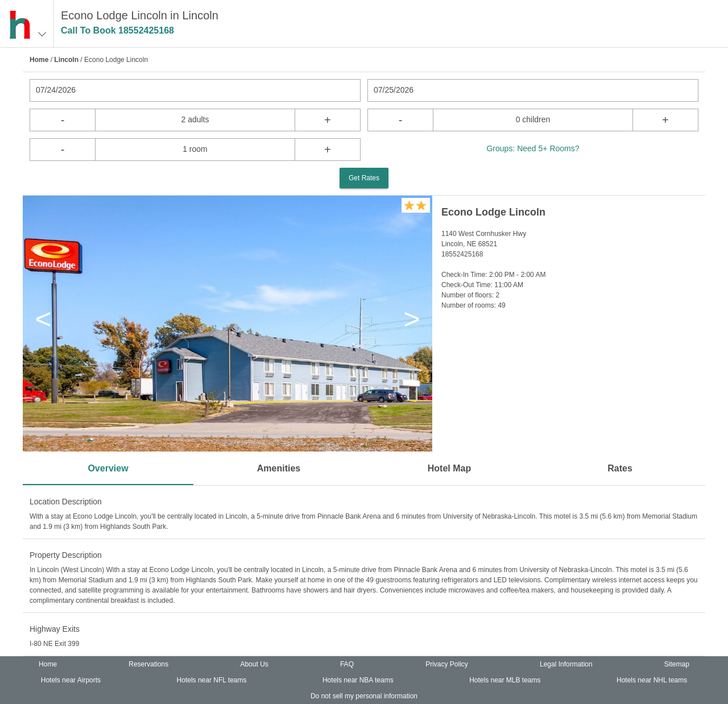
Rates (620, 468)
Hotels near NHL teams (652, 680)
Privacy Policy (447, 664)
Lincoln (66, 60)
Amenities (279, 468)
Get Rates (364, 178)
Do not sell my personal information (364, 696)
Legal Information (566, 664)
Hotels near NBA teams (358, 680)
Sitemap (677, 664)
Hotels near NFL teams (212, 680)
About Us (254, 664)
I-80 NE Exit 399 (54, 644)
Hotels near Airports (71, 680)
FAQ (347, 664)
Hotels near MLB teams (505, 680)
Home (39, 60)
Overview (108, 468)
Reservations (148, 664)
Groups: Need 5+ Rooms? (533, 148)
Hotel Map (449, 468)
